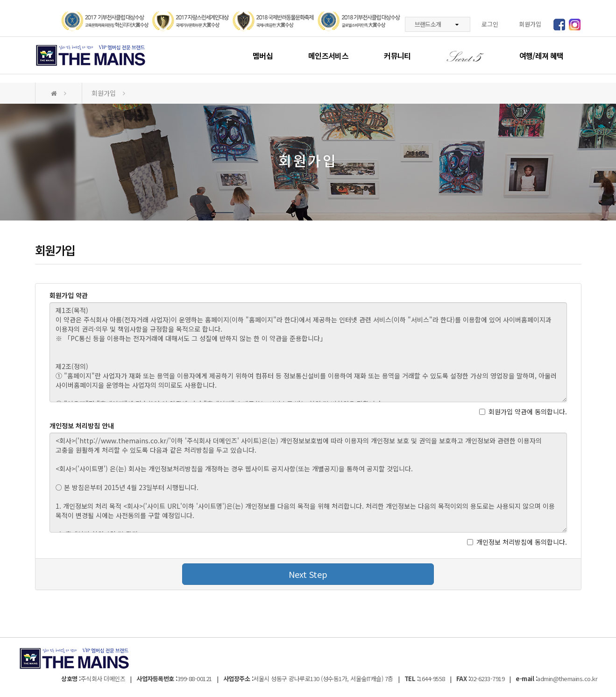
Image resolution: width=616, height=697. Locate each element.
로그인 (490, 24)
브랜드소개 (437, 24)
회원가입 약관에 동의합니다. (523, 412)
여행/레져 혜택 (542, 56)
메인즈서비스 (328, 56)
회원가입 (530, 24)
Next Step (308, 574)
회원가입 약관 (69, 295)
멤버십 (263, 56)
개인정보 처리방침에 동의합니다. (517, 542)
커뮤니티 (397, 56)
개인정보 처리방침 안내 (82, 426)
